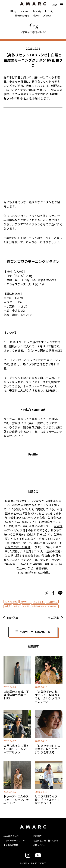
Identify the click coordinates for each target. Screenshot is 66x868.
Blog (13, 11)
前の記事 (13, 618)
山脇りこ (53, 601)
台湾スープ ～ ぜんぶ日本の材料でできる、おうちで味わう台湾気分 (33, 530)
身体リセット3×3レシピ (45, 606)
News (36, 15)
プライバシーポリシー (14, 840)
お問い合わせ (39, 845)
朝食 (8, 606)
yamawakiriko (41, 572)
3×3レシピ (12, 601)
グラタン (26, 601)
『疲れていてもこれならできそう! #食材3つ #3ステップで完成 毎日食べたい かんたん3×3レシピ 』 (33, 518)
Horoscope (22, 15)
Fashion (24, 11)
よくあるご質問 (11, 845)
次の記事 (53, 618)
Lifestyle (51, 11)
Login (55, 5)
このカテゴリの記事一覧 (35, 632)
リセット (40, 601)
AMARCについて (11, 836)
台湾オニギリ (34, 551)
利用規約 (37, 836)
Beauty (37, 11)
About (47, 15)
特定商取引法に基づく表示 (46, 840)
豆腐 (27, 606)
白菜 (17, 606)
